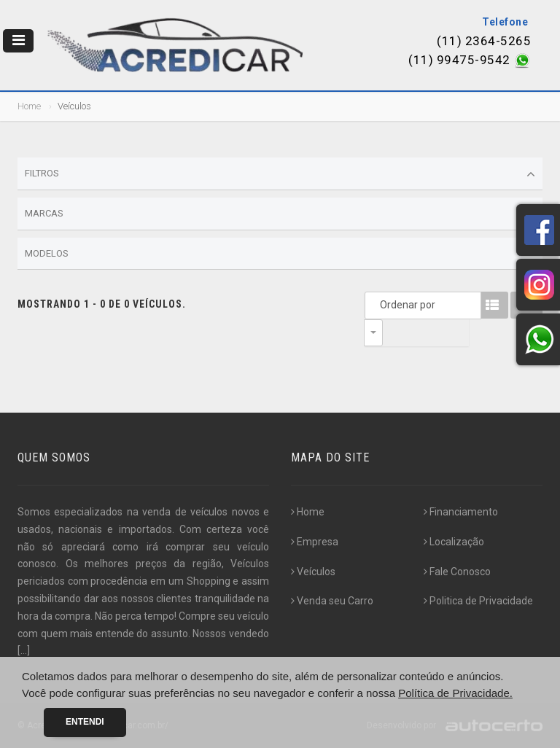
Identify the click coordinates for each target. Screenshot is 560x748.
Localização (454, 542)
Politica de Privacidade (478, 601)
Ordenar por (377, 305)
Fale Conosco (457, 572)
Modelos (280, 254)
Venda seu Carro (332, 601)
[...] (24, 650)
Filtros (280, 174)
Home (29, 106)
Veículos (313, 572)
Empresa (315, 542)
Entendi (85, 722)
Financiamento (461, 512)
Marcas (280, 214)
